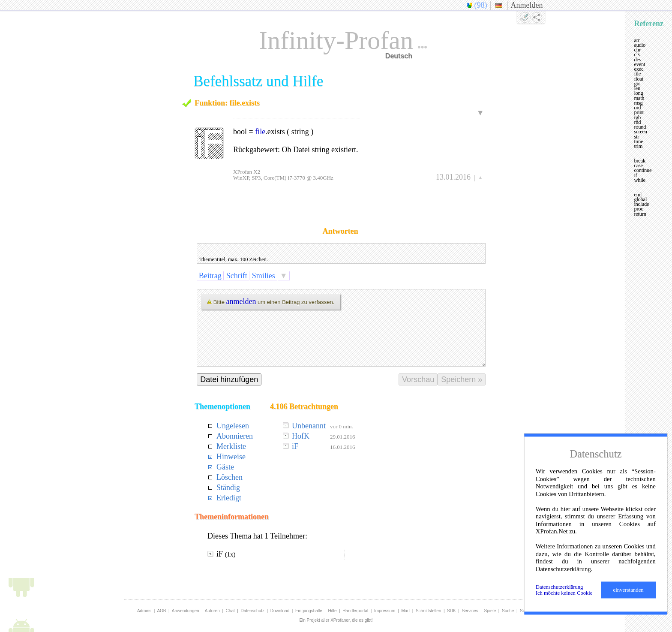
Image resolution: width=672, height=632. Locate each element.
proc (638, 209)
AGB (161, 611)
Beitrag (210, 276)
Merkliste (231, 446)
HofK (301, 436)
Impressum (385, 611)
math (639, 98)
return (640, 214)
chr (637, 50)
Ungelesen (233, 426)
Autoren (212, 611)
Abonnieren (235, 436)
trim (638, 146)
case (638, 166)
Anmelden (527, 5)
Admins (144, 611)
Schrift (237, 276)
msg (638, 103)
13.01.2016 (453, 177)
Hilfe (333, 611)
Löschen (229, 477)
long (638, 93)
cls (637, 54)
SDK (451, 611)
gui (637, 84)
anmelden (241, 301)
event (639, 64)
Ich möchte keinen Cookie (564, 593)
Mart (405, 611)
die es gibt (362, 620)
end (637, 195)
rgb (637, 117)
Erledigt (229, 498)
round (640, 127)
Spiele (490, 611)
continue (643, 170)
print (639, 112)
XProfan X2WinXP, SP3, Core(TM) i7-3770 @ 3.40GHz (283, 175)
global (640, 199)
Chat (230, 611)
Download (280, 611)
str (636, 137)
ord (637, 108)
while (640, 180)
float (639, 79)
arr (637, 40)
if (635, 175)
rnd (637, 122)
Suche (508, 611)
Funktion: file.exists (227, 103)
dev (637, 60)
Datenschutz (252, 611)
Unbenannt (309, 426)
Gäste (225, 467)
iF (295, 446)
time (638, 141)
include (641, 204)
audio (640, 45)
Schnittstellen (428, 611)
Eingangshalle (309, 611)
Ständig (228, 488)
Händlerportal (355, 611)
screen (640, 132)
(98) (481, 5)
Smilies (263, 276)
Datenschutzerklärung (559, 587)
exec (639, 69)
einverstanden (628, 590)
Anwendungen (186, 611)
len (637, 88)
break (640, 161)
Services (470, 611)
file (260, 132)
